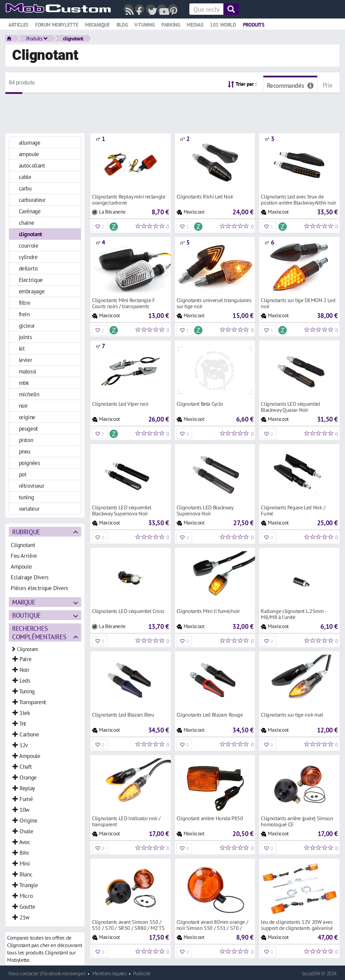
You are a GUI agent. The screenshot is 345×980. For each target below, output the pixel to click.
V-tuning (145, 25)
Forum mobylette (57, 25)
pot (23, 474)
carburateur (32, 200)
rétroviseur (32, 486)
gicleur (27, 325)
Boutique (26, 615)
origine (27, 417)
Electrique (31, 280)
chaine (27, 223)
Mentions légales (109, 973)
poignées (29, 463)
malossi (28, 371)
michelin (29, 394)
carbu (25, 188)
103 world (223, 25)
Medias (195, 25)
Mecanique (97, 25)
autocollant (32, 165)
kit (22, 348)
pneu (25, 451)
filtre (25, 303)
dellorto (28, 268)
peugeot (28, 428)
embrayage (32, 291)
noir (23, 406)
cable (25, 177)
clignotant (73, 38)
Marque (24, 602)
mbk (24, 383)
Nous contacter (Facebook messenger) (47, 973)
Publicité (142, 973)
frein (24, 314)
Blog (122, 25)
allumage (30, 142)
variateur (29, 509)
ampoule (29, 154)
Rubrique (26, 532)
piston (26, 440)
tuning (26, 497)
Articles (18, 25)
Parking (171, 25)
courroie (29, 245)
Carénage (30, 211)
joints (25, 337)
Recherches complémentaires (39, 632)
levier (26, 360)
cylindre (28, 257)
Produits (254, 25)
